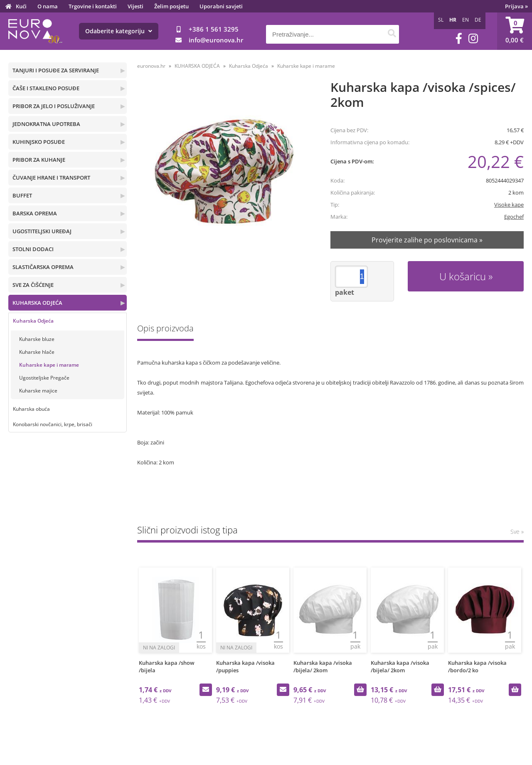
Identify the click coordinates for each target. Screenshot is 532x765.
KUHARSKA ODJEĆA (37, 303)
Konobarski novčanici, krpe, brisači (53, 424)
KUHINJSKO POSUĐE (39, 142)
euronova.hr (151, 66)
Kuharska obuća (31, 409)
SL (441, 20)
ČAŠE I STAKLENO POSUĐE (46, 88)
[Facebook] (459, 38)
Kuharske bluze (37, 339)
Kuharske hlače (37, 352)
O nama (48, 6)
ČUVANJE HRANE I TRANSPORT (51, 178)
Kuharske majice (38, 391)
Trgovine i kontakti (93, 6)
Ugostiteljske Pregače (44, 378)
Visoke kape (509, 205)
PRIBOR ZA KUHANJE (39, 160)
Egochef (514, 217)
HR (453, 20)
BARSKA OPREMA (35, 213)
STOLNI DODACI (33, 249)
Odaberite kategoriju (119, 31)
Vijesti (135, 6)
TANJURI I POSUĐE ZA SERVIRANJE (56, 70)
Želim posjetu (171, 6)
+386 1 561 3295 (214, 29)
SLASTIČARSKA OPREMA (43, 267)
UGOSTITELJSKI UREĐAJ (42, 231)
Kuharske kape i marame (49, 365)
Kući (21, 6)
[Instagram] (473, 38)
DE (478, 20)
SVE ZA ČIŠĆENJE (33, 285)
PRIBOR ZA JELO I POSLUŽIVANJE (54, 106)
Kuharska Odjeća (33, 321)
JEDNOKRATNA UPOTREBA (46, 124)
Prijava (516, 6)
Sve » (517, 532)
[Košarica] (515, 31)
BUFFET (22, 195)
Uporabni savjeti (221, 6)
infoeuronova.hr (216, 40)
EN (465, 20)
